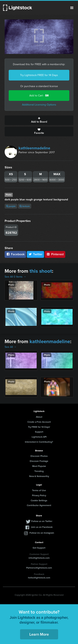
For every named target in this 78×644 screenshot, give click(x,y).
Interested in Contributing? (39, 442)
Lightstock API (39, 437)
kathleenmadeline (34, 148)
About (39, 417)
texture (25, 206)
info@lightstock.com (39, 558)
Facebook (15, 254)
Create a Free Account (39, 422)
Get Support (39, 548)
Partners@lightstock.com (39, 568)
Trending (39, 471)
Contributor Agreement (39, 505)
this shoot (41, 271)
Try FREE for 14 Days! (39, 427)
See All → (11, 347)
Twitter (36, 254)
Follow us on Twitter (42, 521)
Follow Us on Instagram (42, 533)
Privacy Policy (39, 495)
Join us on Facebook (42, 527)
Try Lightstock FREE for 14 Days (39, 75)
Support (39, 432)
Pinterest (55, 254)
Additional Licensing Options (39, 105)
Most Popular (39, 466)
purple (11, 206)
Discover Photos (39, 456)
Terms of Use (39, 490)
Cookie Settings (39, 500)
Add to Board (39, 120)
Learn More (39, 634)
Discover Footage (39, 461)
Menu (72, 8)
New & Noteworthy (39, 476)
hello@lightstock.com (39, 578)
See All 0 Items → (15, 277)
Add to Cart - (39, 96)
